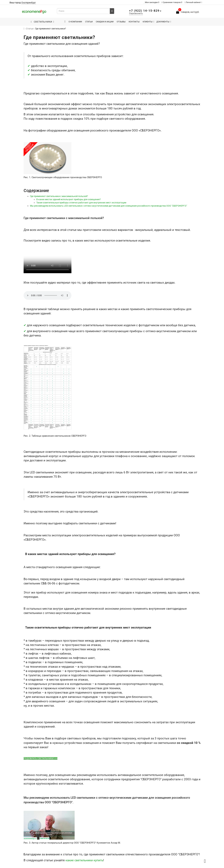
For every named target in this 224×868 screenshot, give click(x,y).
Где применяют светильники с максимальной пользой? (59, 196)
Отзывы (121, 22)
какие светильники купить (84, 860)
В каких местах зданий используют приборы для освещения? (69, 199)
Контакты (134, 22)
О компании (75, 22)
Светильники (42, 22)
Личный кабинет (193, 2)
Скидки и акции (105, 22)
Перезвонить (136, 13)
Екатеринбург (29, 3)
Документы (164, 22)
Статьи (89, 22)
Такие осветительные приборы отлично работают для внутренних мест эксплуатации (81, 203)
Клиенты (148, 22)
